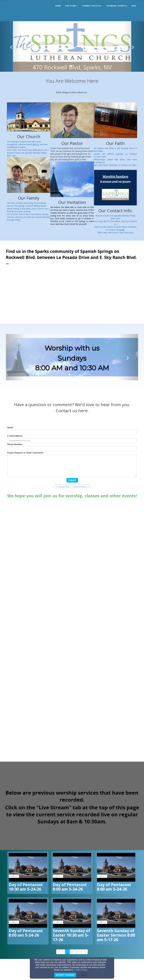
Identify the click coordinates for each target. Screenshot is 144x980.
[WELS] (36, 144)
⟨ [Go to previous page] (63, 952)
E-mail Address (15, 436)
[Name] (72, 432)
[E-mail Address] (72, 440)
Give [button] (134, 6)
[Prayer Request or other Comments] (72, 466)
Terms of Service (80, 487)
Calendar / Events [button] (117, 6)
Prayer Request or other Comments (25, 453)
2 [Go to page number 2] (72, 952)
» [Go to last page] (85, 952)
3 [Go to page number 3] (77, 952)
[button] (11, 46)
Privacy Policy (64, 487)
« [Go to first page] (59, 952)
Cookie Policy (81, 970)
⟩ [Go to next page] (81, 952)
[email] (122, 230)
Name (10, 427)
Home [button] (58, 6)
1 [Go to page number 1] (67, 952)
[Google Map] (72, 297)
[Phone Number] (72, 449)
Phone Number (15, 444)
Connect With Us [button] (92, 6)
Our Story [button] (72, 6)
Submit (72, 480)
